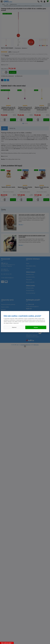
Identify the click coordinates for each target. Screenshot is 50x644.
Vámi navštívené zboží (6, 643)
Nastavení (14, 327)
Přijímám (36, 327)
